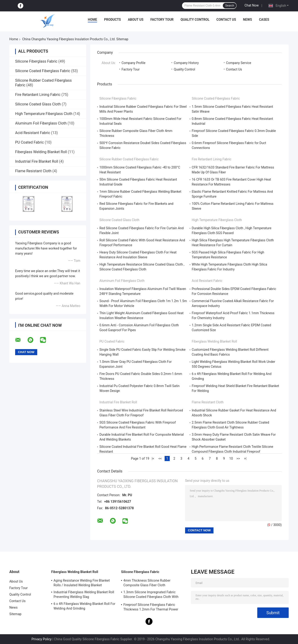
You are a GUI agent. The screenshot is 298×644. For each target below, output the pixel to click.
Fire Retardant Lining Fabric (38, 95)
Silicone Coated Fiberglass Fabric (43, 71)
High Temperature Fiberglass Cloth (44, 114)
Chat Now (252, 5)
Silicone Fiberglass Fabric (36, 61)
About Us (136, 20)
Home (92, 20)
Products (112, 20)
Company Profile (134, 63)
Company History (186, 63)
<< (160, 459)
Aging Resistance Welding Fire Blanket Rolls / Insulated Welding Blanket (82, 583)
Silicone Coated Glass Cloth (38, 104)
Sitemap (15, 614)
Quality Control (195, 20)
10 (231, 459)
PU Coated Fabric (29, 142)
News (248, 20)
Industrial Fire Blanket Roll (37, 161)
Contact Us (226, 20)
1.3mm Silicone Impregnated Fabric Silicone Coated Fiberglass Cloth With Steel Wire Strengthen (151, 595)
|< (153, 459)
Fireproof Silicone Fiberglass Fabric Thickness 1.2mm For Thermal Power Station (151, 608)
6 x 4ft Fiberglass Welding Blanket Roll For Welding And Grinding (84, 606)
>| (245, 459)
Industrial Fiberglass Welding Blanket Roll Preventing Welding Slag (84, 594)
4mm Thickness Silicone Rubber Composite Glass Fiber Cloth (147, 583)
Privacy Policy (41, 639)
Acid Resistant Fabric (33, 133)
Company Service (239, 63)
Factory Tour (162, 20)
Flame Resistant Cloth (33, 171)
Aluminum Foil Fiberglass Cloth (41, 123)
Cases (264, 20)
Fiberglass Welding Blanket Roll (41, 152)
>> (238, 459)
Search (230, 6)
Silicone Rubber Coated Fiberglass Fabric (129, 159)
